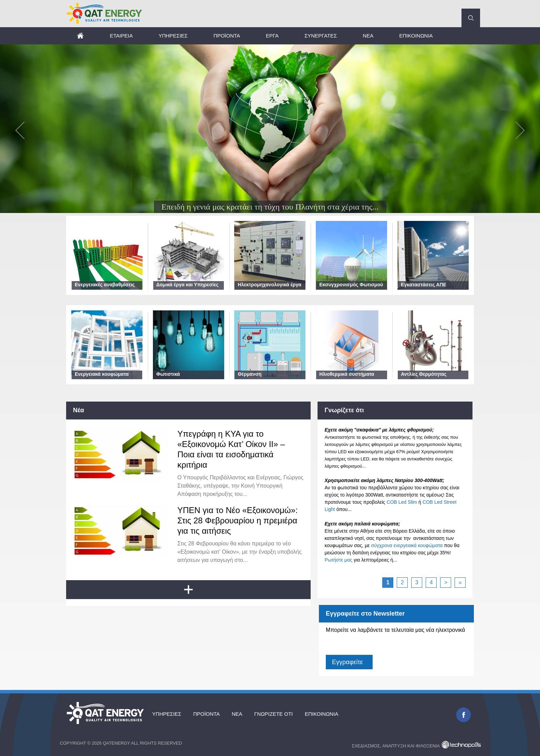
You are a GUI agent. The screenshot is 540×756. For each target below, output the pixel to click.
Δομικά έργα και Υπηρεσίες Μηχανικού (188, 288)
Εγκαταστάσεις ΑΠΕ (424, 285)
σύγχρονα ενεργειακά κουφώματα (407, 545)
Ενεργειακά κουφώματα (102, 374)
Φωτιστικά (168, 374)
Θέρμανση (250, 374)
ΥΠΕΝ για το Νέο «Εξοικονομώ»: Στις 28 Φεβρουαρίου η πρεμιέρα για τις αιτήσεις (238, 520)
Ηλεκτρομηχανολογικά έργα (269, 285)
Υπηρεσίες (173, 36)
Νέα (368, 36)
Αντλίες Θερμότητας (424, 374)
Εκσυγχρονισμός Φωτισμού (351, 285)
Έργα (272, 36)
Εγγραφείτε (347, 662)
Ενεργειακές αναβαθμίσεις (105, 285)
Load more (194, 592)
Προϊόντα (227, 36)
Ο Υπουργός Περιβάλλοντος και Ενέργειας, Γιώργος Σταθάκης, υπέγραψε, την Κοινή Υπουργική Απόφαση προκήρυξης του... (240, 486)
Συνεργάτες (321, 36)
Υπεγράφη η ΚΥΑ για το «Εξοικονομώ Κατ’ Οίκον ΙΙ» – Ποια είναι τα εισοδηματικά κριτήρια (231, 449)
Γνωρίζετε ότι (275, 714)
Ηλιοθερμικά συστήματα (347, 374)
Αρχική (80, 36)
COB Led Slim (402, 502)
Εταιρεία (121, 36)
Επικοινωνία (416, 36)
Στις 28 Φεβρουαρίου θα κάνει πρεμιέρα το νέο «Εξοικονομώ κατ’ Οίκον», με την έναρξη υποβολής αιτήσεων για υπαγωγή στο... (240, 552)
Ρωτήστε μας (338, 560)
